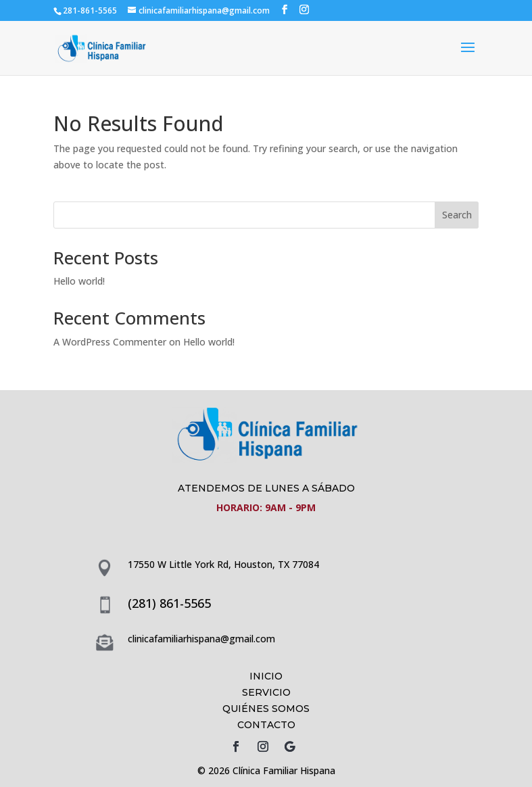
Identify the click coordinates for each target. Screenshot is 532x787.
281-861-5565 (90, 10)
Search (457, 215)
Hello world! (79, 281)
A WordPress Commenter (110, 342)
